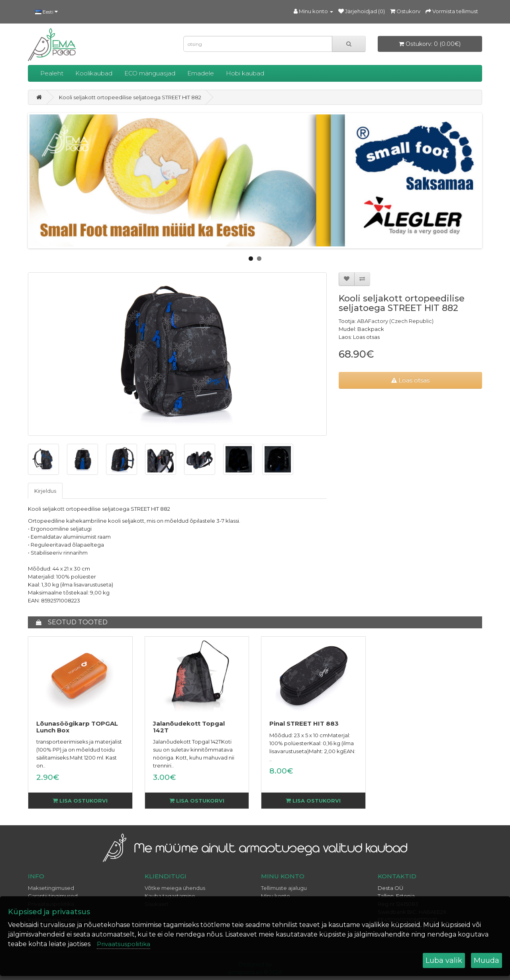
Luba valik (444, 960)
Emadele (201, 73)
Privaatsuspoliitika (124, 944)
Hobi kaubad (245, 73)
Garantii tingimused (53, 896)
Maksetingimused (51, 888)
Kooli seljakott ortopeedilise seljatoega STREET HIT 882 (130, 97)
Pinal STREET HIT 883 (304, 723)
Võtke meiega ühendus (175, 888)
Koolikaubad (94, 73)
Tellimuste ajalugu (284, 888)
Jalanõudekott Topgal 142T (189, 727)
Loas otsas (410, 380)
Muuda (486, 960)
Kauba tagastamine (170, 896)
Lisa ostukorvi (80, 801)
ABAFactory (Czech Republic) (395, 321)
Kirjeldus (45, 491)
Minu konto (276, 896)
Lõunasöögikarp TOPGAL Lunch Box (77, 727)
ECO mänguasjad (150, 73)
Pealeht (52, 73)
